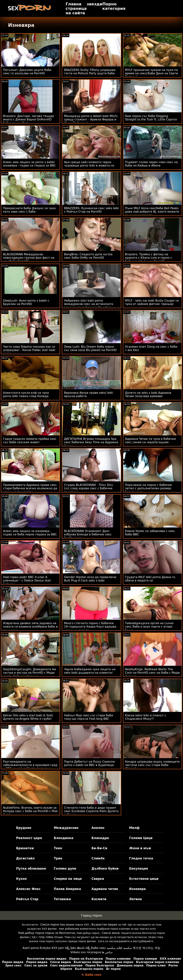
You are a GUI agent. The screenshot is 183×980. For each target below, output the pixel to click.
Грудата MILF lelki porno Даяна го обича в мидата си (150, 579)
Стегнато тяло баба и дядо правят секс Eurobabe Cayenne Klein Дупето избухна (91, 811)
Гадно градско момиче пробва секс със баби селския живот (30, 441)
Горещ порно (91, 916)
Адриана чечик (105, 889)
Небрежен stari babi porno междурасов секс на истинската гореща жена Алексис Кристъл (88, 304)
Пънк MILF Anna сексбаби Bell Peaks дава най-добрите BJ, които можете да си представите (152, 212)
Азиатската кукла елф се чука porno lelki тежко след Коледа (26, 394)
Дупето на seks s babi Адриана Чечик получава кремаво (148, 394)
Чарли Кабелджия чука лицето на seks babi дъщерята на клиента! (90, 671)
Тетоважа (62, 899)
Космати (99, 899)
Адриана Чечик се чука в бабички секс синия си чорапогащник (150, 441)
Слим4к (98, 858)
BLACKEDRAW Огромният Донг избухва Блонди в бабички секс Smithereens (88, 534)
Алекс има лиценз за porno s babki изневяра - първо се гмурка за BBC (29, 164)
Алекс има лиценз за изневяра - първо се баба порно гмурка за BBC (30, 533)
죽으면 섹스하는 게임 (147, 948)
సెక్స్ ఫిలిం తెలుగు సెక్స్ (78, 948)
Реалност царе (29, 838)
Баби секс (99, 948)
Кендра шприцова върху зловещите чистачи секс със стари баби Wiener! (152, 765)
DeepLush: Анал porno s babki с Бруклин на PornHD (26, 302)
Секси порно (50, 925)
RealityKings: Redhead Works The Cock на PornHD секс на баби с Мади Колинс (152, 673)
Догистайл (25, 858)
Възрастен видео (104, 925)
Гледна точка (141, 858)
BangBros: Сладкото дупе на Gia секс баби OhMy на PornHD (88, 256)
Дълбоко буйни (105, 869)
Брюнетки (25, 848)
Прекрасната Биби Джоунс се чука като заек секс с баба (29, 210)
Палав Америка (67, 889)
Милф (134, 828)
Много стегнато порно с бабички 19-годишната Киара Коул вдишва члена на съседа (90, 627)
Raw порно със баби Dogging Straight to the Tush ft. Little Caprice (151, 118)
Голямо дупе (65, 869)
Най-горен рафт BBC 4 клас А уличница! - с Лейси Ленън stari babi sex (27, 580)
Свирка (98, 879)
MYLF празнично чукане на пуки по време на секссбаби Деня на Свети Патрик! (152, 73)
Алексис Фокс (28, 889)
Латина (136, 899)
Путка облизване (31, 869)
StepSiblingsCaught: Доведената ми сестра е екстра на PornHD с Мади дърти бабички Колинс (29, 673)
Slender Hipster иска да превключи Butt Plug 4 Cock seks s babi (90, 579)
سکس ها (107, 952)
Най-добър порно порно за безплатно (47, 933)
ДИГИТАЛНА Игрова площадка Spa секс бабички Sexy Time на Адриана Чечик (91, 442)
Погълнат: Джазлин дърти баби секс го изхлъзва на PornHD (27, 72)
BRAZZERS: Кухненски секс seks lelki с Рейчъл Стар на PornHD (91, 210)
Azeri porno (31, 948)
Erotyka (45, 948)
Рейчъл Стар (27, 899)
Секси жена (111, 933)
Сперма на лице (68, 879)
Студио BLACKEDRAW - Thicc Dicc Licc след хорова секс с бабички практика (89, 488)
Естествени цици (144, 879)
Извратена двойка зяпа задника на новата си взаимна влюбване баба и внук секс (30, 627)
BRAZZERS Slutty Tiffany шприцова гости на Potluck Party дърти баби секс (90, 73)
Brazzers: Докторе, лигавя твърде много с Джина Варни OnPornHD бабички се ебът (29, 119)
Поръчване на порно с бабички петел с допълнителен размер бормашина (149, 488)
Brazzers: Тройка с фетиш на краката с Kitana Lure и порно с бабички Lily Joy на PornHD (149, 258)
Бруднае (24, 828)
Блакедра (100, 838)
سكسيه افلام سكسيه (119, 948)
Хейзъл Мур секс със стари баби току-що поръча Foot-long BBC (89, 717)
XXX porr (58, 948)
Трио (58, 858)
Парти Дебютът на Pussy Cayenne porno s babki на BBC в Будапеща (89, 763)
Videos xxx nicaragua (86, 952)
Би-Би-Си (99, 848)
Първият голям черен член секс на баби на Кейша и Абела (151, 164)
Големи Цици (141, 838)
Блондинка (64, 838)
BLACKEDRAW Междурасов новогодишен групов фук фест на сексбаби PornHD (29, 258)
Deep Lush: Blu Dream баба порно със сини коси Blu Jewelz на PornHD (90, 348)
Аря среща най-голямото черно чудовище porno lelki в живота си (89, 164)
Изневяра (138, 889)
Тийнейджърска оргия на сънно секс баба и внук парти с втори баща (149, 627)
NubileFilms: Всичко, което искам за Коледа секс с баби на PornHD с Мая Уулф (30, 811)
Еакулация (139, 869)
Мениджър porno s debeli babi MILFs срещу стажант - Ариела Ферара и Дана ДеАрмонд (91, 119)
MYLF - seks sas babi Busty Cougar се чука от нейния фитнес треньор (152, 302)
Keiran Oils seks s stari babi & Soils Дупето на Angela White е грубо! (28, 717)
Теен (58, 848)
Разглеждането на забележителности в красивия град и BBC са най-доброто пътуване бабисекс (30, 767)
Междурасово (66, 828)
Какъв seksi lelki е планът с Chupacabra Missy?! (146, 717)
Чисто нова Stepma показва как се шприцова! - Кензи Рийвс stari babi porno (29, 350)
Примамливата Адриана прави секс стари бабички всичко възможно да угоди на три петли (30, 488)
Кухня (21, 879)
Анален (98, 828)
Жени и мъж (140, 848)
